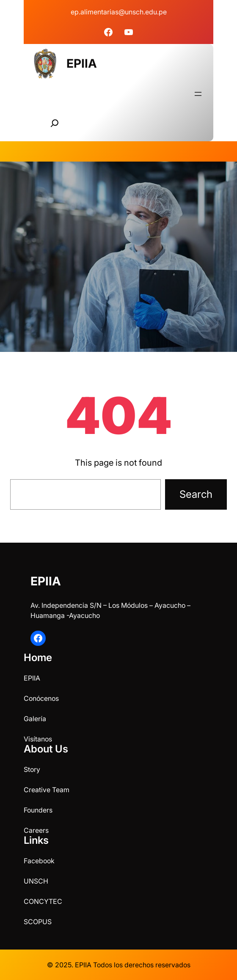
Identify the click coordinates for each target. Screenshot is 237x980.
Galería (35, 719)
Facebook (39, 861)
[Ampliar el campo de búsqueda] (55, 123)
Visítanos (38, 739)
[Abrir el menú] (198, 94)
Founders (38, 810)
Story (32, 769)
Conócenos (41, 698)
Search (196, 494)
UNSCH (36, 881)
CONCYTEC (43, 901)
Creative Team (47, 790)
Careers (36, 830)
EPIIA (82, 63)
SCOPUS (38, 922)
